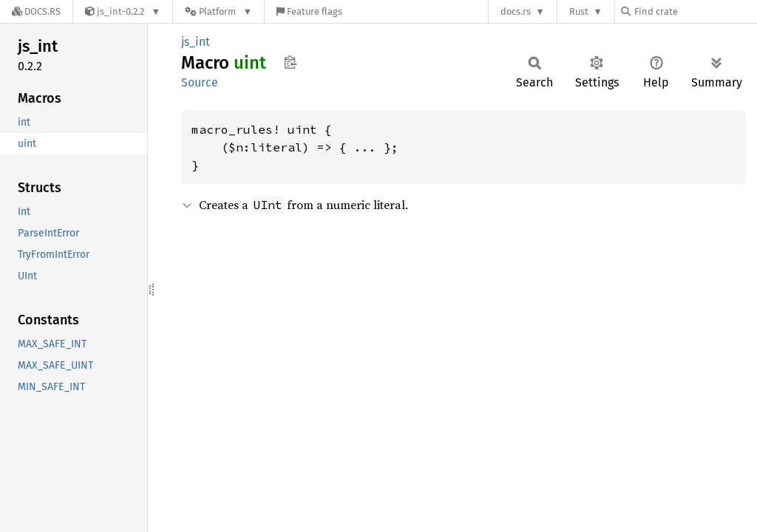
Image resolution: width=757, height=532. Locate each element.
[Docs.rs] (36, 11)
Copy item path (290, 62)
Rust (579, 11)
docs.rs (516, 11)
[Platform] (218, 11)
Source (200, 82)
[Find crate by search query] (695, 11)
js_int (196, 42)
